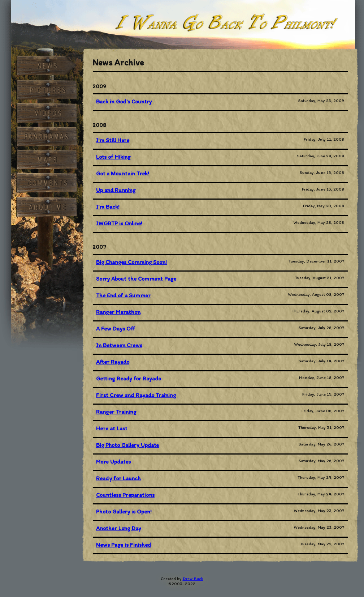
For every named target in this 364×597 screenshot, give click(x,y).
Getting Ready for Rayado (129, 378)
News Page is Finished (123, 545)
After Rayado (113, 362)
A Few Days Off (116, 329)
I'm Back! (108, 207)
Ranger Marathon (118, 312)
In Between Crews (119, 345)
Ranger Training (116, 412)
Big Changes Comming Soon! (131, 262)
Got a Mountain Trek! (123, 173)
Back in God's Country (124, 101)
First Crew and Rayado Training (136, 395)
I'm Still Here (113, 140)
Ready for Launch (118, 478)
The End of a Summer (123, 295)
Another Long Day (119, 528)
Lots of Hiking (113, 157)
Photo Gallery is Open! (124, 511)
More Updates (113, 462)
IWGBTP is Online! (119, 223)
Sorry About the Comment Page (136, 279)
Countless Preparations (125, 495)
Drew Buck (193, 579)
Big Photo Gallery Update (127, 445)
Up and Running (116, 190)
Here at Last (112, 428)
